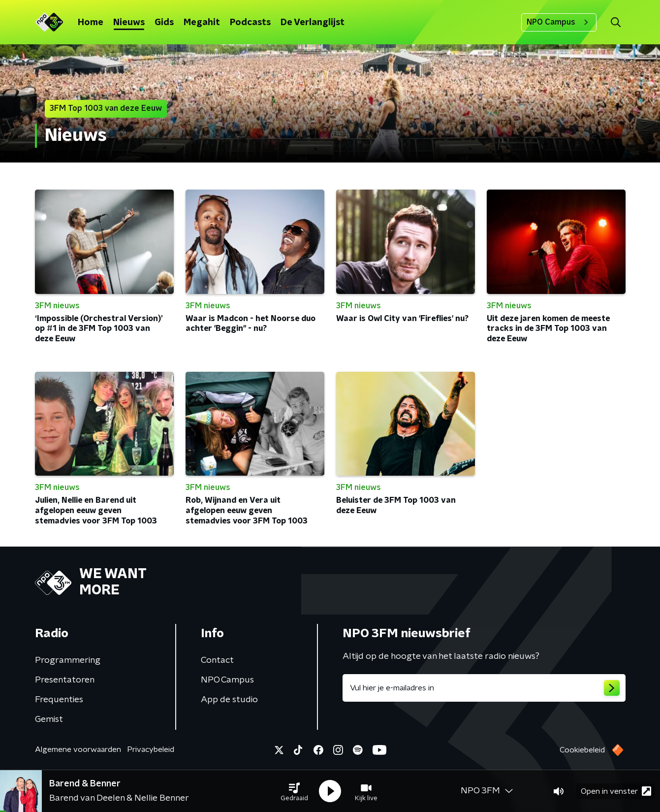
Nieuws (129, 23)
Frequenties (59, 700)
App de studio (229, 700)
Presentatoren (65, 680)
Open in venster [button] (616, 791)
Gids (164, 23)
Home (91, 23)
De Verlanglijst (313, 23)
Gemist (49, 719)
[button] (294, 791)
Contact (217, 660)
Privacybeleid (151, 749)
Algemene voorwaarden (78, 749)
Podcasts (250, 23)
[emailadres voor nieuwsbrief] (484, 688)
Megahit (202, 23)
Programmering (68, 660)
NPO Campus (559, 22)
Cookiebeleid (582, 750)
